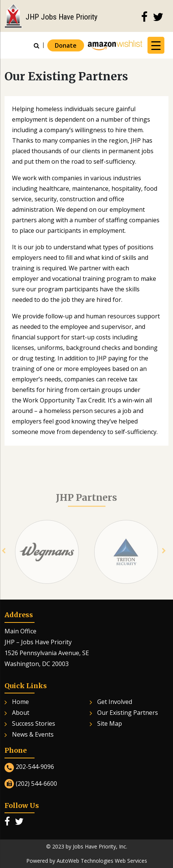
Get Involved (115, 702)
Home (20, 702)
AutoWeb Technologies (85, 861)
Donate (66, 45)
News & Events (33, 734)
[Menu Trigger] (156, 45)
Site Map (110, 723)
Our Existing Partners (128, 713)
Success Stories (34, 723)
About (21, 713)
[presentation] (4, 557)
